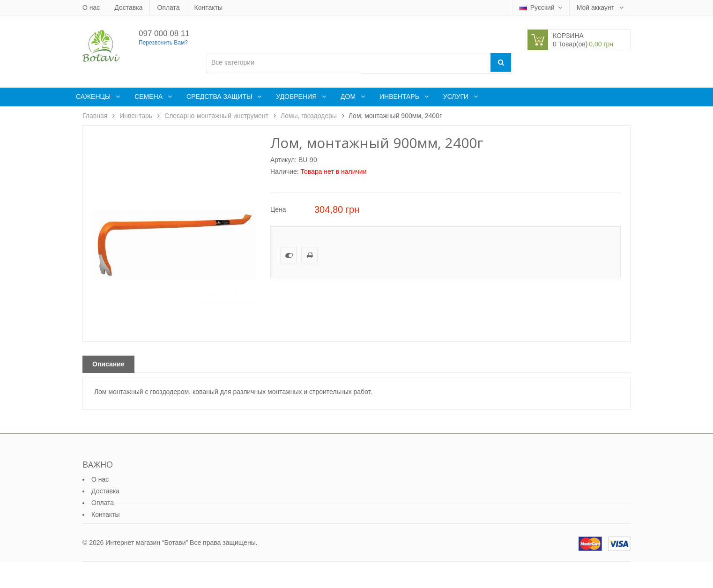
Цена (278, 209)
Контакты (208, 7)
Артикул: (283, 160)
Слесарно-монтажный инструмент (216, 116)
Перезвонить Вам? (163, 43)
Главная (95, 116)
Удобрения (297, 97)
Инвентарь (400, 97)
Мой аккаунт (596, 7)
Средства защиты (220, 97)
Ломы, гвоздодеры (309, 116)
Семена (149, 97)
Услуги (457, 97)
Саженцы (94, 97)
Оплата (168, 7)
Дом (349, 97)
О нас (91, 7)
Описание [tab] (108, 364)
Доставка (128, 7)
